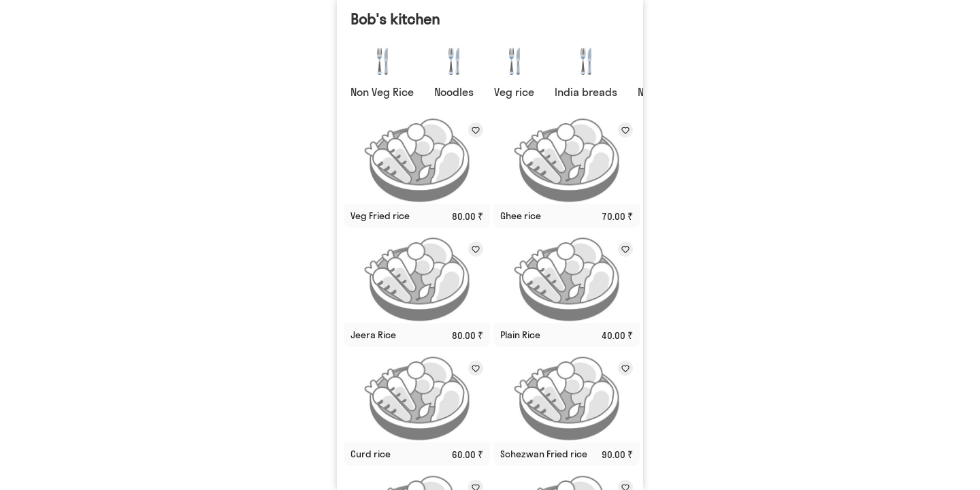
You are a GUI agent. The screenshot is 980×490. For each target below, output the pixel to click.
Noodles (454, 92)
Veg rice (514, 92)
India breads (586, 92)
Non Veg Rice (382, 92)
